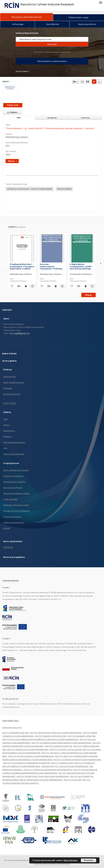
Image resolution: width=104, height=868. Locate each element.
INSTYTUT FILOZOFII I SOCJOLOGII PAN (66, 749)
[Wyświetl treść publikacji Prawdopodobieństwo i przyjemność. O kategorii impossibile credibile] (26, 286)
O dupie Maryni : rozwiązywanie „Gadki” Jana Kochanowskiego (81, 266)
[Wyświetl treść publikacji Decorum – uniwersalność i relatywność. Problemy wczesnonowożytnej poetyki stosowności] (56, 286)
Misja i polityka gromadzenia (16, 470)
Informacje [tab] (52, 118)
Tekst (8, 154)
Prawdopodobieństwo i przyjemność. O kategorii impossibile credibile (22, 266)
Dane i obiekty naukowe (14, 382)
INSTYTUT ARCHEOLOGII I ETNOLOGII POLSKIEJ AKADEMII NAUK (56, 733)
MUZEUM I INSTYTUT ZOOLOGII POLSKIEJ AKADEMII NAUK (65, 766)
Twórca (7, 425)
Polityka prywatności (12, 517)
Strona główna (10, 361)
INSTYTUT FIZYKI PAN (73, 780)
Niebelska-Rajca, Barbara (17, 137)
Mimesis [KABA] (64, 189)
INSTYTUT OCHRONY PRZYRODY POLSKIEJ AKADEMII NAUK (77, 760)
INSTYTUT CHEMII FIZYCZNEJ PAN (59, 746)
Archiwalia (8, 388)
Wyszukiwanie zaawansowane (52, 61)
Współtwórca (9, 431)
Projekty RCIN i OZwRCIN (14, 482)
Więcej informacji (70, 860)
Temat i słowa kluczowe (14, 454)
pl (94, 82)
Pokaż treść (13, 105)
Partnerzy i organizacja (13, 476)
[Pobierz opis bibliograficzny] (19, 286)
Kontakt (7, 528)
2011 (8, 146)
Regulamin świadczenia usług (16, 505)
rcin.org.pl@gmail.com (20, 333)
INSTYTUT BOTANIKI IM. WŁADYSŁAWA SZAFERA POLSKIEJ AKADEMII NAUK (62, 743)
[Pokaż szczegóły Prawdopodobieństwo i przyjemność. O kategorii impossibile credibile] (32, 286)
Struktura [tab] (85, 118)
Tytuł (5, 419)
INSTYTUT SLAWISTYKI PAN (62, 763)
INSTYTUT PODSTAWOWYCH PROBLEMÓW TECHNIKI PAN (27, 763)
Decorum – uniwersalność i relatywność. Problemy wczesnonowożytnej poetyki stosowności (51, 266)
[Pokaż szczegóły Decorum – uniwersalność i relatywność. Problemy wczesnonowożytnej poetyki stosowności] (62, 286)
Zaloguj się (8, 547)
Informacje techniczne (13, 488)
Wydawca (7, 437)
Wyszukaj (52, 44)
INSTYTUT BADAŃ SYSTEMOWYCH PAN (51, 736)
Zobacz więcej (10, 403)
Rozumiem (89, 860)
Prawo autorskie (10, 499)
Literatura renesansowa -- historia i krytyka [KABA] (30, 189)
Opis (5, 448)
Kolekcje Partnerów (12, 394)
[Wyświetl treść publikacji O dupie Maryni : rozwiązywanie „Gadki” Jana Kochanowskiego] (85, 286)
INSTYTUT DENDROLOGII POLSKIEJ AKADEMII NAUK (28, 749)
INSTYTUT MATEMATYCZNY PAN (16, 733)
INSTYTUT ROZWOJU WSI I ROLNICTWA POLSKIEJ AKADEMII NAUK (43, 776)
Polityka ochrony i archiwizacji (16, 511)
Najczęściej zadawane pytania (16, 493)
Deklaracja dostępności (14, 522)
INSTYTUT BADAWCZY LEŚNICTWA (82, 736)
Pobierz (12, 112)
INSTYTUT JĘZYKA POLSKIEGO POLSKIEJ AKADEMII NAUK (31, 756)
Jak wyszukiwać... (23, 71)
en (99, 82)
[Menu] (100, 2)
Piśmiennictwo (10, 377)
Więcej (89, 295)
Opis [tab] (19, 118)
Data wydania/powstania (14, 442)
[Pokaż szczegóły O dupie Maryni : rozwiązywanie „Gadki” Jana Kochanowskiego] (92, 286)
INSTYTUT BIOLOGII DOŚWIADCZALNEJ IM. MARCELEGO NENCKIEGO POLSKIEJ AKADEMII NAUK (40, 739)
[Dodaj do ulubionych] (12, 286)
